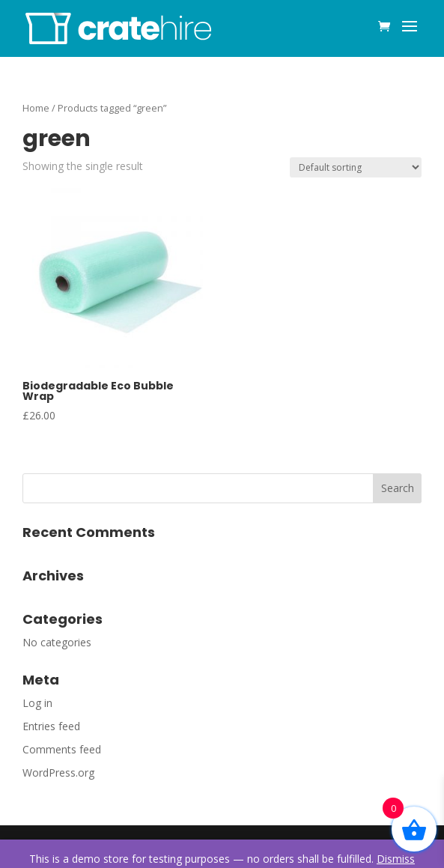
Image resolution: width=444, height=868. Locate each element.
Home (36, 108)
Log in (37, 703)
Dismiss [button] (396, 859)
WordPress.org (58, 773)
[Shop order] (356, 167)
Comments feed (62, 749)
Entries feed (51, 726)
